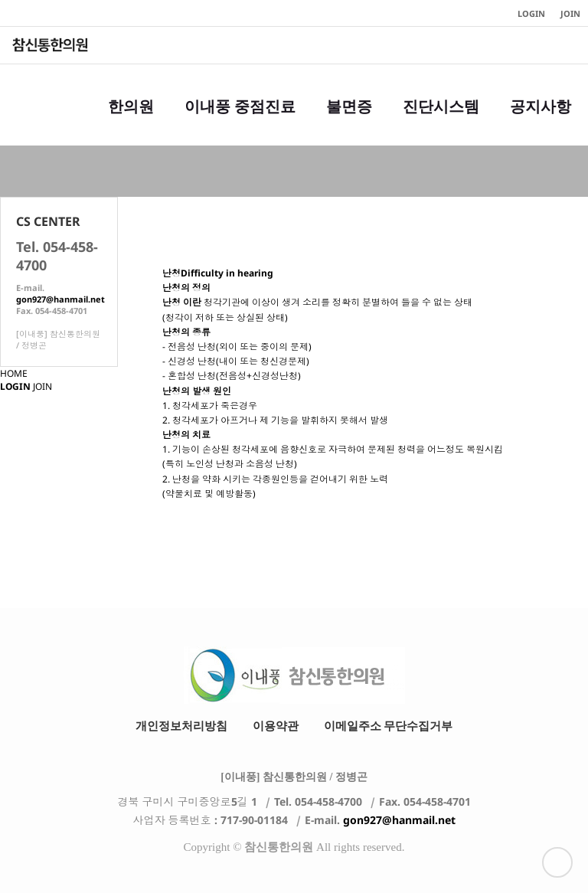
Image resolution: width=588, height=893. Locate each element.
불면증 (349, 122)
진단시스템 (441, 122)
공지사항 (541, 122)
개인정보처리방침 (181, 726)
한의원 (131, 122)
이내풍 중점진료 (240, 122)
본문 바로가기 (0, 0)
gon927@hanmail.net (60, 299)
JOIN (42, 386)
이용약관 (276, 726)
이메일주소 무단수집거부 (389, 726)
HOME (14, 373)
